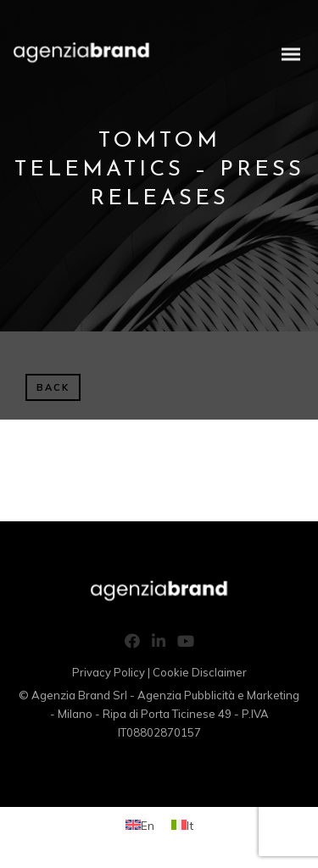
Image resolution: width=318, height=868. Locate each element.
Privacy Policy (109, 672)
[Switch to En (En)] (140, 825)
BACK (53, 387)
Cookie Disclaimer (200, 672)
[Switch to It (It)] (182, 825)
